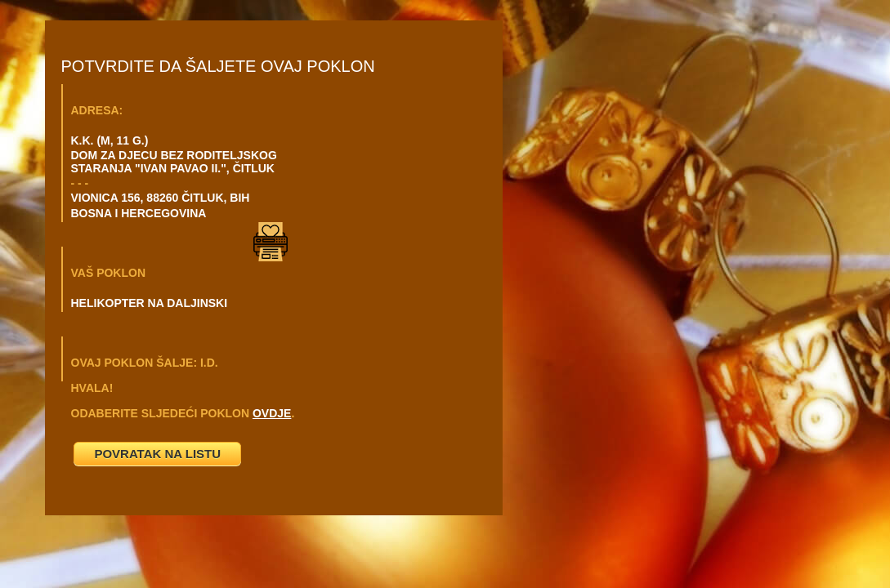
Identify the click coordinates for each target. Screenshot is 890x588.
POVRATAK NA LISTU (157, 454)
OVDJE (272, 413)
